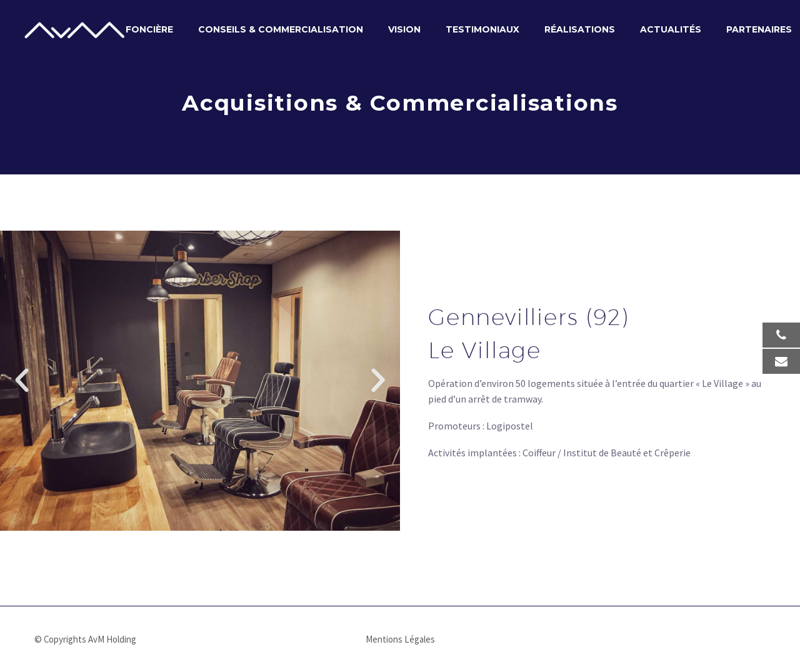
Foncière (149, 29)
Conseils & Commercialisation (281, 29)
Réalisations (580, 29)
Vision (404, 29)
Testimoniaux (482, 29)
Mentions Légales (400, 640)
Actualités (671, 29)
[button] (22, 381)
